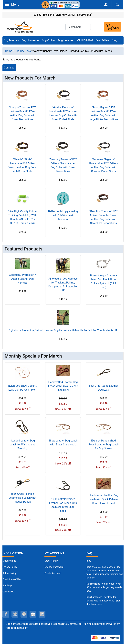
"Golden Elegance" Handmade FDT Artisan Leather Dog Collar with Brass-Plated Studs (63, 113)
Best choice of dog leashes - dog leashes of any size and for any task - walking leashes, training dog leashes (105, 572)
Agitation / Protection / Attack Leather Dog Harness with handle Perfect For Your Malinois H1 (63, 330)
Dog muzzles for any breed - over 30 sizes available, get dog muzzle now (104, 587)
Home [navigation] (9, 51)
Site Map (7, 586)
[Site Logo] (20, 27)
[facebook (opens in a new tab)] (6, 614)
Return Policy (9, 573)
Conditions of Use (12, 579)
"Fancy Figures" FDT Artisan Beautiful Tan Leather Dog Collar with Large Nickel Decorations (104, 113)
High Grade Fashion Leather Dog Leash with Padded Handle (23, 498)
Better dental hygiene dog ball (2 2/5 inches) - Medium (63, 215)
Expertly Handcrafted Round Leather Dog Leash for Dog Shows (103, 445)
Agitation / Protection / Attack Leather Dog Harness (23, 279)
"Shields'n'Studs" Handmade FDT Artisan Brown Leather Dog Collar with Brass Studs (23, 165)
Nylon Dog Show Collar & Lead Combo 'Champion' (22, 388)
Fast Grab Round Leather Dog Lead (104, 388)
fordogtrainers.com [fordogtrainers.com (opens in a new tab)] (17, 628)
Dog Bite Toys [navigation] (23, 51)
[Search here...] (78, 27)
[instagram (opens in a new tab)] (42, 614)
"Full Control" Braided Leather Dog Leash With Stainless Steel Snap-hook (63, 505)
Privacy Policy (10, 567)
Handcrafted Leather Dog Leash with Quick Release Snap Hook (63, 386)
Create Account (53, 573)
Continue (9, 68)
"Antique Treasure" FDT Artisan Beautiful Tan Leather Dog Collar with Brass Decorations (22, 113)
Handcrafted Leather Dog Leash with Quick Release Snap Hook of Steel (103, 499)
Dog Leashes (66, 40)
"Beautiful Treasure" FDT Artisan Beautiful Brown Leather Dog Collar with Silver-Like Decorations (104, 217)
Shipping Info (9, 561)
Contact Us (8, 592)
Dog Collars (49, 40)
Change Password (54, 567)
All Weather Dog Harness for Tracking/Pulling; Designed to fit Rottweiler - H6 (63, 285)
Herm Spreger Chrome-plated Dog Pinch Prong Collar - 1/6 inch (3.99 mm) (103, 281)
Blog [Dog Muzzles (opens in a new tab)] (89, 561)
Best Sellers (102, 40)
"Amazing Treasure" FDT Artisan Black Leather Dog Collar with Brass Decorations (63, 165)
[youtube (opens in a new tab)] (33, 614)
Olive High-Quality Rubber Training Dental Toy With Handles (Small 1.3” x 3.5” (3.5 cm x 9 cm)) (22, 217)
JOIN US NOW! (84, 40)
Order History (51, 561)
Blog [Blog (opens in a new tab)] (115, 40)
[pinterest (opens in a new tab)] (24, 614)
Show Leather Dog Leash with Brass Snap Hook (63, 443)
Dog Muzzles (11, 40)
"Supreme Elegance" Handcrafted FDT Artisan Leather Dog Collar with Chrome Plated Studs (104, 165)
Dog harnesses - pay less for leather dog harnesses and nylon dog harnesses (103, 601)
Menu (12, 4)
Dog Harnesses (30, 40)
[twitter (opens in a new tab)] (15, 614)
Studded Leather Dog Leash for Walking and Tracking (22, 445)
